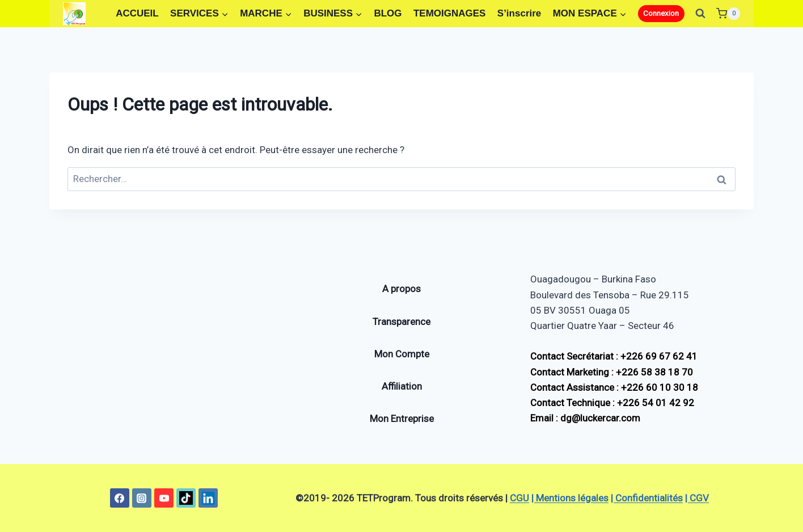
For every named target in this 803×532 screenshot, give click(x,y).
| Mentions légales (570, 498)
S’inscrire (519, 13)
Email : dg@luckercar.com (585, 418)
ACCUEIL (137, 13)
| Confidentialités (647, 498)
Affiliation (402, 386)
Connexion (661, 13)
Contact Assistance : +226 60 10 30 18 (614, 387)
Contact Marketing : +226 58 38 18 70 (612, 372)
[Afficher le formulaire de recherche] (700, 14)
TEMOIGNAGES (450, 13)
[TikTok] (186, 498)
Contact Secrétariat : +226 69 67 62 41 (614, 356)
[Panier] (728, 13)
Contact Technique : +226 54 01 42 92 (612, 403)
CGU (519, 498)
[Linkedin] (208, 498)
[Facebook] (120, 498)
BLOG (388, 13)
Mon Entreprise (402, 419)
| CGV (697, 498)
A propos (401, 289)
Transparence (401, 322)
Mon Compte (402, 354)
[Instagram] (142, 498)
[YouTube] (164, 498)
